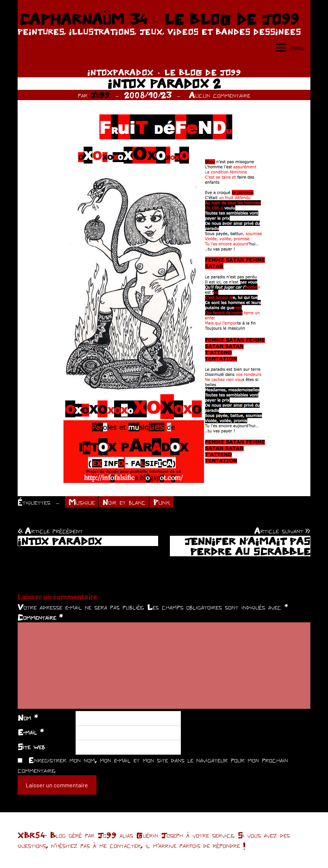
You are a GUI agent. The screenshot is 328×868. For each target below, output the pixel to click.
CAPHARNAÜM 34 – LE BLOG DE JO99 (159, 19)
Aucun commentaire (220, 95)
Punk (162, 502)
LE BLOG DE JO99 (203, 72)
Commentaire (40, 617)
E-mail (31, 732)
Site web (31, 747)
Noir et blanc (124, 502)
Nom (28, 718)
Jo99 (100, 95)
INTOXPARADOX (120, 72)
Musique (82, 502)
